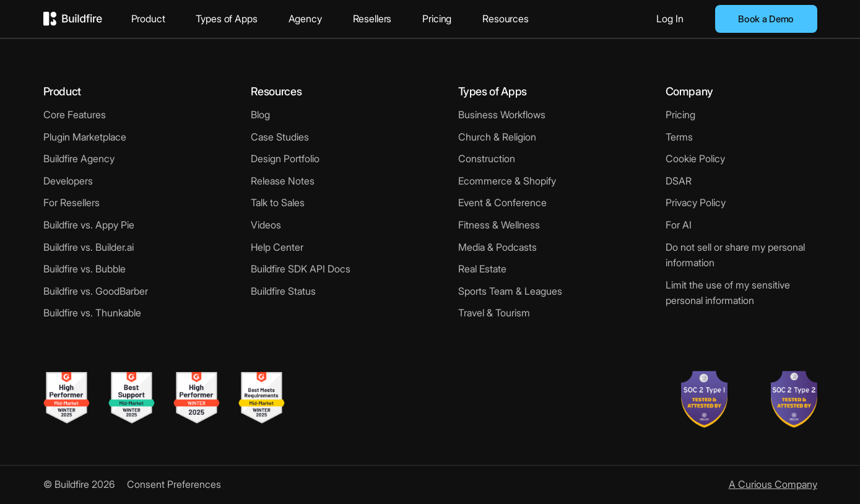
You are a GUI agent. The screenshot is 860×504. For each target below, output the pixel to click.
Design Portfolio (285, 159)
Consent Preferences (174, 484)
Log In (670, 19)
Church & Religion (497, 137)
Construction (487, 159)
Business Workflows (502, 115)
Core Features (75, 115)
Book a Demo (766, 19)
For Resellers (72, 202)
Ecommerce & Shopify (507, 181)
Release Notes (283, 181)
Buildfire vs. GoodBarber (96, 291)
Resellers (372, 19)
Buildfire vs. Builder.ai (89, 247)
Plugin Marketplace (85, 137)
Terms (679, 137)
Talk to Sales (278, 202)
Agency (305, 19)
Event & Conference (502, 202)
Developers (68, 181)
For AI (679, 225)
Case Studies (280, 137)
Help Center (277, 247)
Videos (266, 225)
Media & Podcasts (497, 247)
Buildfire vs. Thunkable (92, 313)
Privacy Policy (696, 202)
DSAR (679, 181)
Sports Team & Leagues (510, 291)
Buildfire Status (283, 291)
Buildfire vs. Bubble (85, 269)
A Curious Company (773, 484)
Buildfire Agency (79, 159)
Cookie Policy (695, 159)
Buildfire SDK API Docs (301, 269)
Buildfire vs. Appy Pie (89, 225)
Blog (260, 115)
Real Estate (482, 269)
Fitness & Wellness (499, 225)
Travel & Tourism (494, 313)
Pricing (437, 19)
